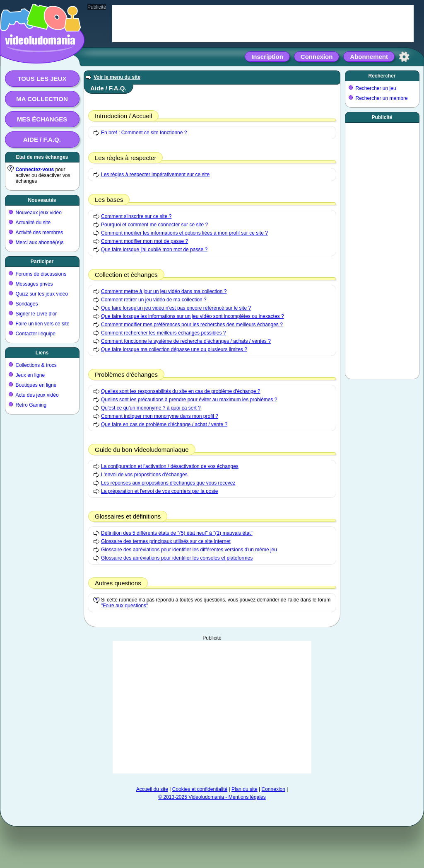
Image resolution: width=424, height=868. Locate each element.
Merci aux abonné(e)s (40, 242)
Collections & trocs (36, 365)
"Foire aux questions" (124, 606)
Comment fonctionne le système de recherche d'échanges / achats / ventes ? (186, 341)
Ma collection (42, 99)
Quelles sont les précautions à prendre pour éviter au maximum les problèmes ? (189, 400)
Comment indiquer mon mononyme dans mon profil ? (160, 416)
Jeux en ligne (30, 375)
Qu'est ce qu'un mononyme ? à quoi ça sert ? (151, 408)
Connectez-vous (35, 170)
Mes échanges (42, 119)
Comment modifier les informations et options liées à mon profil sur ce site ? (184, 233)
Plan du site (245, 789)
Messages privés (34, 284)
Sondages (27, 304)
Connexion (317, 57)
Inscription (267, 57)
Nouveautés (42, 200)
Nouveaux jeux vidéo (39, 213)
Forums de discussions (41, 274)
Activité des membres (40, 233)
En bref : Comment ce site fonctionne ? (144, 133)
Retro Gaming (31, 405)
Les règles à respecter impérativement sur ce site (155, 175)
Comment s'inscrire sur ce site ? (136, 216)
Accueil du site (152, 789)
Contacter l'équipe (36, 334)
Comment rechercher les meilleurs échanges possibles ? (163, 333)
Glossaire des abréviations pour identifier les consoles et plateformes (177, 558)
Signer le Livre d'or (36, 314)
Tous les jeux (42, 79)
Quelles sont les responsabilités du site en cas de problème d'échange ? (181, 391)
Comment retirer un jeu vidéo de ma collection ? (154, 300)
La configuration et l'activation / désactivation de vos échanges (170, 466)
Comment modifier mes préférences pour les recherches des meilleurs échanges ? (192, 325)
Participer (42, 262)
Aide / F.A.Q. (42, 139)
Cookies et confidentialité (200, 789)
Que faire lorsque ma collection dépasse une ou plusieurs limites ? (174, 349)
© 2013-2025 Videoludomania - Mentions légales (212, 797)
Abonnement (369, 57)
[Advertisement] (212, 707)
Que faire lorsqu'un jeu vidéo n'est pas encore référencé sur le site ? (176, 308)
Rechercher (382, 76)
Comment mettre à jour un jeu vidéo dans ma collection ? (164, 291)
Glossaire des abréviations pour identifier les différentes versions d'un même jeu (189, 550)
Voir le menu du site (117, 77)
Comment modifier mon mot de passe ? (145, 241)
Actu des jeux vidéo (37, 395)
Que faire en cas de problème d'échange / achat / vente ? (164, 424)
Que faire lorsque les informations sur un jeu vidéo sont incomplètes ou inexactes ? (193, 316)
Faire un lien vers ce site (43, 324)
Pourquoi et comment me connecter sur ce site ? (154, 225)
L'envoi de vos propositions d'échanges (144, 475)
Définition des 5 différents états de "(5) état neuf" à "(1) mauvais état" (177, 533)
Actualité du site (33, 223)
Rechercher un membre (382, 98)
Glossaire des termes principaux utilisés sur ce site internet (166, 541)
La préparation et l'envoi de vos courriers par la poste (159, 491)
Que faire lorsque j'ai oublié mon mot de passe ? (154, 250)
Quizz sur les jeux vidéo (42, 294)
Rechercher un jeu (376, 88)
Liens (42, 353)
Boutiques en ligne (36, 385)
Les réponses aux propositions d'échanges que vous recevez (168, 483)
